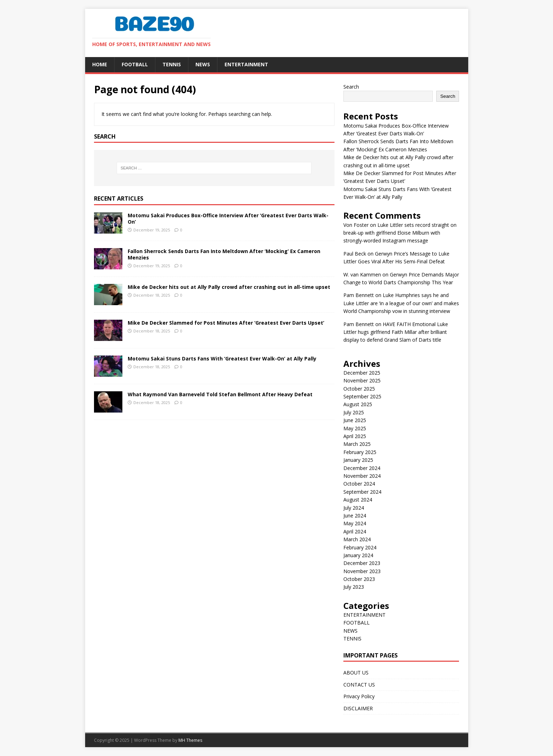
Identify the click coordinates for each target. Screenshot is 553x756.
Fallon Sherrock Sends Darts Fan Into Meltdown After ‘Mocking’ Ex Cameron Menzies (224, 254)
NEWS (203, 64)
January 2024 (358, 555)
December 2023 (362, 563)
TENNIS (172, 64)
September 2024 (362, 492)
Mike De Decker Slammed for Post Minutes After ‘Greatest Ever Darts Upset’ (226, 323)
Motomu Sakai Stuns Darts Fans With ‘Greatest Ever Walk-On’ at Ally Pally (222, 359)
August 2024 (358, 500)
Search (351, 87)
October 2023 (359, 579)
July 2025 (354, 412)
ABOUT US (356, 673)
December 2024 (362, 468)
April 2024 (355, 531)
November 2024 (362, 476)
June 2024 (355, 516)
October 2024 (359, 484)
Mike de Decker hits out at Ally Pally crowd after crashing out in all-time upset (229, 287)
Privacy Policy (359, 696)
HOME (100, 64)
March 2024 (357, 539)
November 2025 (362, 380)
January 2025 (358, 460)
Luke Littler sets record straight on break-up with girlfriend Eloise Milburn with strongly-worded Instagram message (400, 233)
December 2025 (362, 373)
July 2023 (354, 587)
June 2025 (355, 420)
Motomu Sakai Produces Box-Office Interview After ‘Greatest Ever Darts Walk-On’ (228, 219)
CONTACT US (359, 685)
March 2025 (357, 444)
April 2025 (355, 436)
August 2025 (358, 404)
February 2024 (360, 547)
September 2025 (362, 396)
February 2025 (360, 452)
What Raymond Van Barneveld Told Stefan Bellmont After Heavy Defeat (220, 394)
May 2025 (355, 428)
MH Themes (190, 740)
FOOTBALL (135, 64)
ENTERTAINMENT (246, 64)
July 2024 (354, 508)
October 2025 (359, 389)
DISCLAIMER (358, 708)
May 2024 (355, 523)
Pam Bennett (359, 295)
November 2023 (362, 571)
